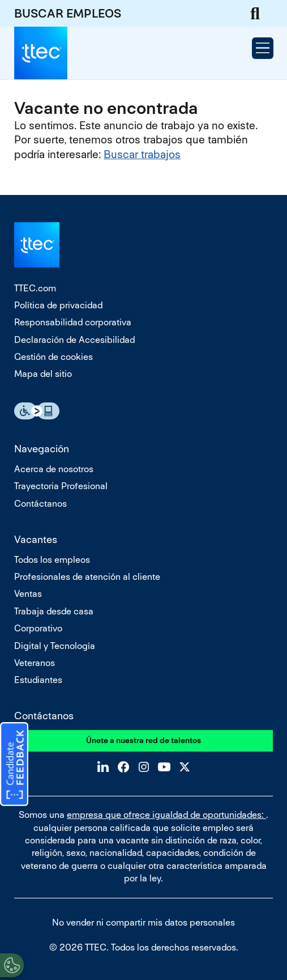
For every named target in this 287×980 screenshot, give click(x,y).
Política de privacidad (58, 305)
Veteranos (35, 663)
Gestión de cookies (53, 357)
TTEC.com (35, 288)
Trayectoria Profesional (61, 486)
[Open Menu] (263, 48)
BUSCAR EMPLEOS (68, 13)
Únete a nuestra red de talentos (143, 740)
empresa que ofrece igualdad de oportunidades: (166, 815)
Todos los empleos (52, 560)
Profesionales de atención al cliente (87, 577)
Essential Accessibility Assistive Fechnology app (37, 411)
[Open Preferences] (12, 965)
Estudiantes (38, 680)
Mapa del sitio (43, 374)
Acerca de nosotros (54, 469)
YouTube (164, 767)
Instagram (144, 767)
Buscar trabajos (142, 154)
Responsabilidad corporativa (73, 322)
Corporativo (38, 628)
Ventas (28, 594)
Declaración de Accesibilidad (74, 340)
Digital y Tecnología (55, 646)
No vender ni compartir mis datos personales (143, 922)
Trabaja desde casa (54, 611)
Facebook (123, 767)
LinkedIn (103, 767)
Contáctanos (40, 504)
